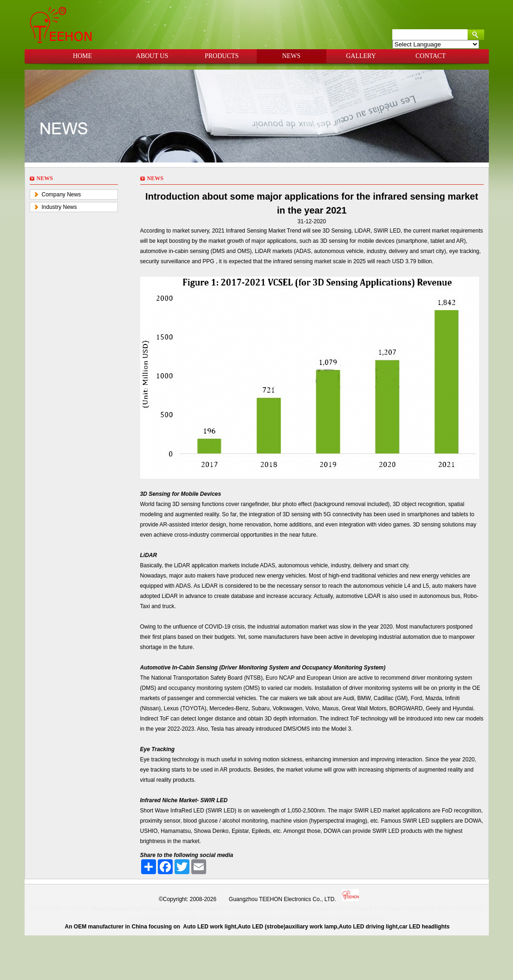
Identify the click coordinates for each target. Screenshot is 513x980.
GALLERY (361, 56)
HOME (82, 56)
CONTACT (431, 56)
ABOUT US (152, 56)
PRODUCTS (222, 56)
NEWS (292, 56)
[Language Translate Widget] (436, 44)
